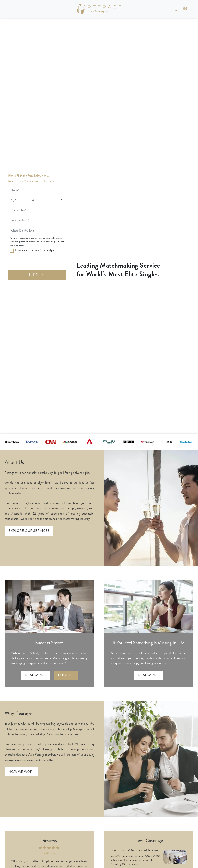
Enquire (66, 675)
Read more (35, 675)
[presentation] (38, 262)
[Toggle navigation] (177, 9)
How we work (21, 772)
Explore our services (29, 531)
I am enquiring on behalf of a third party (36, 250)
